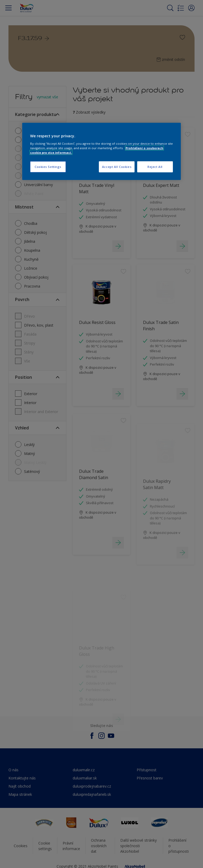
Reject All (155, 167)
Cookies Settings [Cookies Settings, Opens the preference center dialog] (48, 167)
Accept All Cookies (117, 167)
